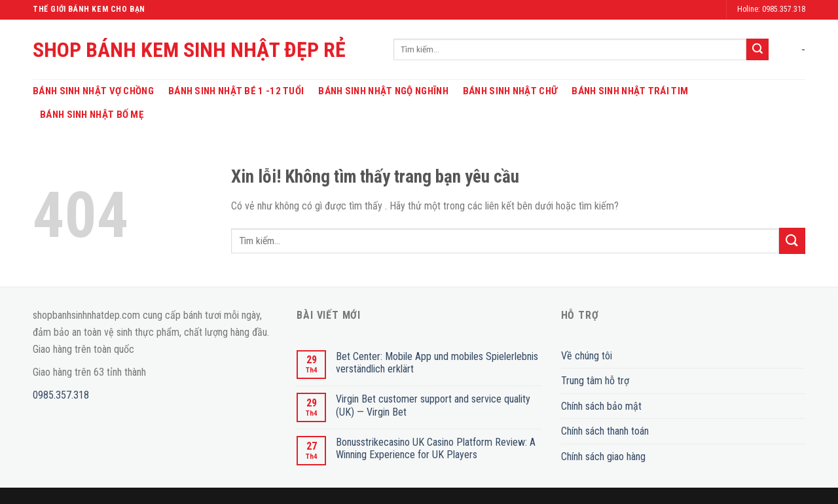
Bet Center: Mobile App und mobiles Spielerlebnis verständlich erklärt (437, 363)
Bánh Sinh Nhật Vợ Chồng (93, 91)
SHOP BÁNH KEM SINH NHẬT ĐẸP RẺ (189, 50)
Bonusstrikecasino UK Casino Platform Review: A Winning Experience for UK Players (436, 448)
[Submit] (757, 50)
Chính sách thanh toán (605, 431)
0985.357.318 (61, 395)
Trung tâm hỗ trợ (595, 381)
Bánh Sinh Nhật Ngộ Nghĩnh (383, 91)
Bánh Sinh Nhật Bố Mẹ (92, 115)
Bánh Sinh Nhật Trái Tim (630, 91)
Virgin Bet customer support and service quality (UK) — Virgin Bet (433, 405)
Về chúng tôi (587, 356)
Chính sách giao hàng (603, 457)
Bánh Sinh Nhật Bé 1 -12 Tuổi (236, 91)
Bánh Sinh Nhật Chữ (510, 91)
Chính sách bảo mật (601, 406)
